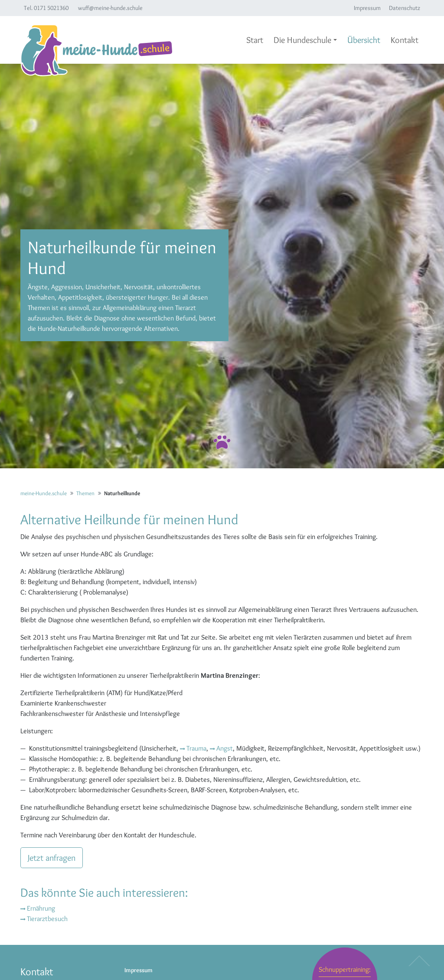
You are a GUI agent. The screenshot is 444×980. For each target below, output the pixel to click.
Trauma (196, 748)
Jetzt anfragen (52, 858)
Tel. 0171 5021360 (46, 8)
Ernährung (41, 908)
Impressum (367, 8)
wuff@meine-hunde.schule (110, 8)
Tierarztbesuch (47, 919)
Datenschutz (405, 8)
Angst (225, 748)
